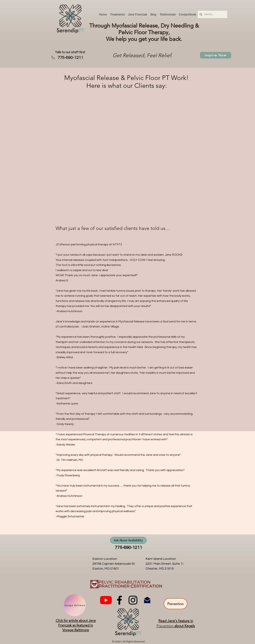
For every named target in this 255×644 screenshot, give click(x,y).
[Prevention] (176, 604)
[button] (117, 14)
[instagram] (133, 600)
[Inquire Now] (216, 55)
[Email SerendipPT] (147, 600)
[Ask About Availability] (128, 540)
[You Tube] (106, 600)
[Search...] (212, 14)
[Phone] (53, 57)
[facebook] (119, 600)
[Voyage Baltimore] (75, 605)
